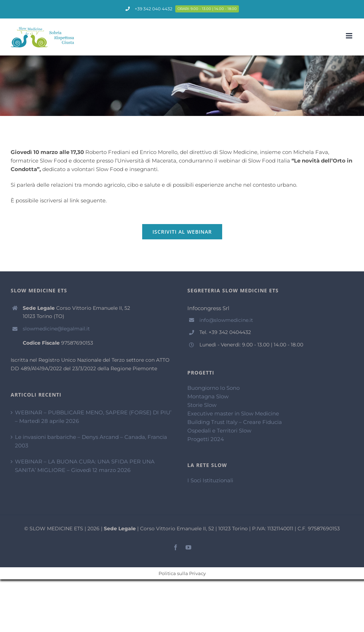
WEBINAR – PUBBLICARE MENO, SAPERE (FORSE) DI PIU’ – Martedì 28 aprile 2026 (93, 417)
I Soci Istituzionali (210, 480)
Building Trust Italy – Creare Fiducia (235, 422)
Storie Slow (202, 405)
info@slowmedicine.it (226, 320)
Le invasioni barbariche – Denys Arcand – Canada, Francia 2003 (91, 441)
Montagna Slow (208, 396)
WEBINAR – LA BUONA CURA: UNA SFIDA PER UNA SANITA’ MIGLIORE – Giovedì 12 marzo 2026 (85, 466)
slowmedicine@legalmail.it (56, 329)
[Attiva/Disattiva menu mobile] (350, 36)
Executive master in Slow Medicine (233, 413)
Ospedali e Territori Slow (219, 431)
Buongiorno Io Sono (213, 388)
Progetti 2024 (206, 439)
